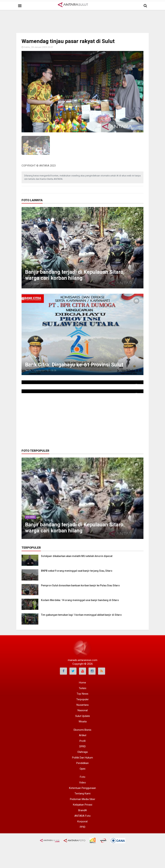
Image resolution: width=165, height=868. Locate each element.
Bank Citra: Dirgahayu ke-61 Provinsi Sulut (76, 365)
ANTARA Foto (82, 816)
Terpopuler (82, 699)
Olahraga (82, 752)
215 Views (31, 517)
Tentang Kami (82, 794)
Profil (82, 741)
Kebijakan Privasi (83, 805)
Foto (83, 777)
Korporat (82, 821)
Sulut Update (83, 716)
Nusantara (82, 705)
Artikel (83, 735)
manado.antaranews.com (83, 660)
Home (82, 683)
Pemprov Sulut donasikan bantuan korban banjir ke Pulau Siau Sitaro (80, 585)
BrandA (82, 810)
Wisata (83, 722)
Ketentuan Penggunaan (82, 788)
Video (82, 783)
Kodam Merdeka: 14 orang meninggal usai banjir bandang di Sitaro (80, 600)
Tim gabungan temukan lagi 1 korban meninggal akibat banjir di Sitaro (81, 615)
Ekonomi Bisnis (82, 730)
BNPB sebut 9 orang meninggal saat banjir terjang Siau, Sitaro (77, 571)
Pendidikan (82, 763)
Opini (82, 769)
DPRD (82, 746)
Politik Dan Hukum (82, 758)
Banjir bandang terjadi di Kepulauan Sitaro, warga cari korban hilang (77, 275)
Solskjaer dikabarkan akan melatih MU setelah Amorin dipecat (77, 556)
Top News (82, 694)
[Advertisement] (86, 19)
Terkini (82, 688)
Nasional (83, 710)
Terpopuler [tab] (31, 548)
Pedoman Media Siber (83, 799)
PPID (83, 827)
